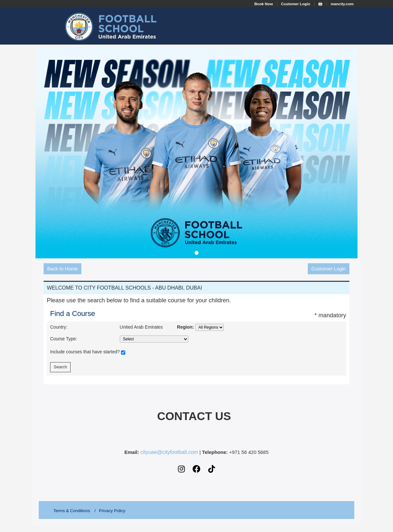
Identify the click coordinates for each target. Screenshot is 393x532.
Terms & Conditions (72, 511)
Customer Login (296, 4)
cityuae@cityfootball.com (169, 452)
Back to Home (62, 269)
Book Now (264, 4)
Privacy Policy (112, 511)
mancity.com (342, 4)
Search (60, 367)
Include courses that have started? (88, 352)
